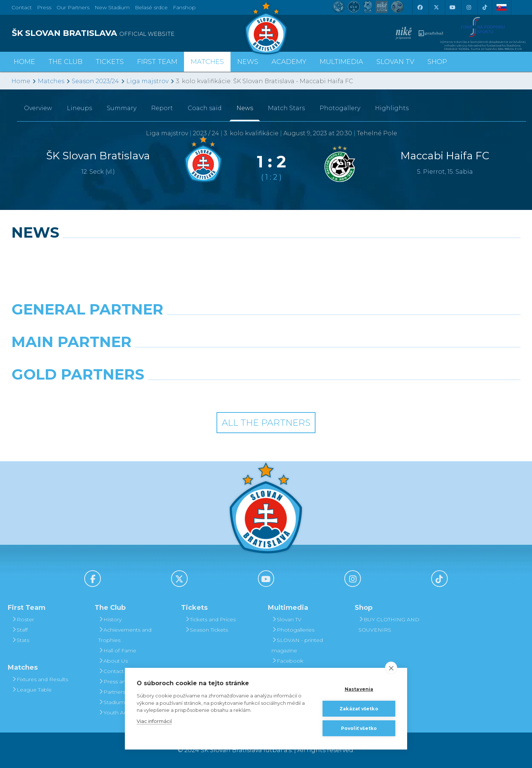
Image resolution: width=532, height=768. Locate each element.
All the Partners (266, 423)
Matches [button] (207, 62)
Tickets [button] (110, 62)
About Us (113, 661)
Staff (20, 630)
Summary (122, 108)
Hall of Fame (117, 650)
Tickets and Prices (210, 619)
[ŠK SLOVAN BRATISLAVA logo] (136, 33)
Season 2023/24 (95, 81)
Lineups (79, 108)
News (248, 62)
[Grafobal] (201, 361)
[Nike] (266, 328)
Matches (51, 81)
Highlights (392, 108)
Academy (289, 62)
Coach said (205, 108)
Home (21, 81)
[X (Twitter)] (436, 7)
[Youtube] (452, 7)
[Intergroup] (201, 393)
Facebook (287, 661)
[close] (391, 668)
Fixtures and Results (40, 679)
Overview (38, 108)
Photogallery (340, 108)
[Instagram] (468, 7)
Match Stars (286, 108)
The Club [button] (65, 62)
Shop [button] (437, 62)
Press (44, 7)
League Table (32, 690)
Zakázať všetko (359, 709)
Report (162, 108)
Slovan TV (395, 62)
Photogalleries (293, 630)
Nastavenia (359, 689)
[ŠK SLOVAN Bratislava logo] (266, 28)
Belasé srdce (151, 7)
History (110, 619)
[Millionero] (331, 361)
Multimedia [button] (341, 62)
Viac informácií (154, 721)
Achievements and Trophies (125, 635)
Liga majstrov (147, 81)
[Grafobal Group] (331, 393)
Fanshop (184, 7)
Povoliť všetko (359, 728)
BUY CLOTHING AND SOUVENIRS (389, 625)
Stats (20, 640)
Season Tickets (206, 630)
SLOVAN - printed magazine (297, 645)
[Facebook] (420, 7)
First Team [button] (157, 62)
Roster (23, 619)
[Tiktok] (485, 7)
